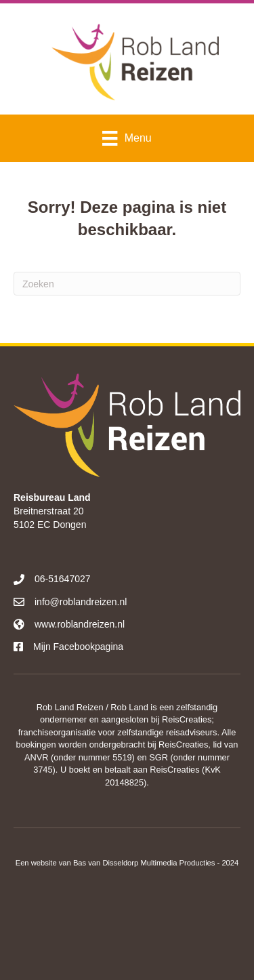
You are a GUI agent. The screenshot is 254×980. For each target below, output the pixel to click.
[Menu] (127, 138)
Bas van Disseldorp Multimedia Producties (144, 863)
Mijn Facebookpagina (78, 647)
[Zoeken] (127, 284)
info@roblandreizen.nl (81, 602)
